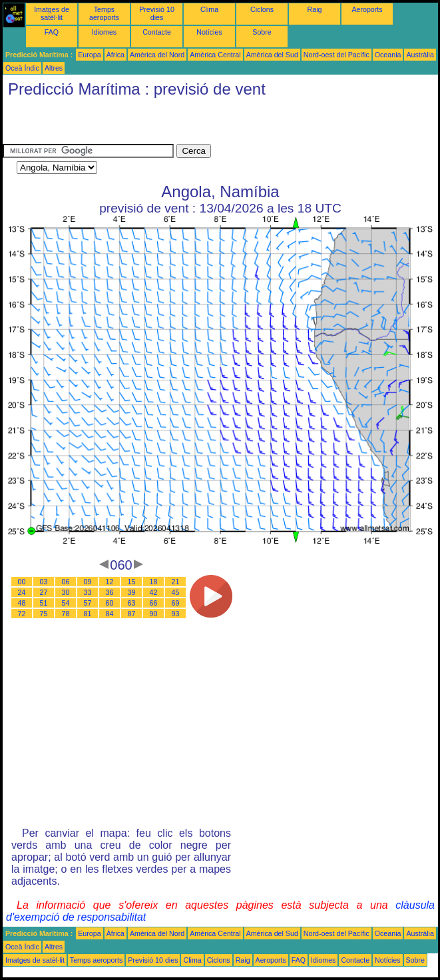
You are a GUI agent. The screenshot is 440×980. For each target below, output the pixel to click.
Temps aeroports (104, 13)
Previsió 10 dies (157, 13)
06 (66, 582)
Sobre (262, 32)
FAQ (52, 32)
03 (44, 582)
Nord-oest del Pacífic (336, 55)
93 (176, 614)
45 (176, 592)
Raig (315, 9)
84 (110, 614)
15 (132, 582)
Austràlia (420, 55)
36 (110, 592)
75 (44, 614)
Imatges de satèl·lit (52, 13)
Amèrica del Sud (272, 55)
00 (22, 582)
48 (22, 603)
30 (66, 592)
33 (88, 592)
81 (88, 614)
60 (110, 603)
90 (154, 614)
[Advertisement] (158, 124)
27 (44, 592)
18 (154, 582)
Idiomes (104, 32)
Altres (54, 68)
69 (176, 603)
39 (132, 592)
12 (110, 582)
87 (132, 614)
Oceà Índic (22, 68)
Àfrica (115, 55)
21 (176, 582)
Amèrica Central (215, 55)
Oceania (388, 55)
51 (44, 603)
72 (22, 614)
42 (154, 592)
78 (66, 614)
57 (88, 603)
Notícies (209, 32)
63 (132, 603)
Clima (209, 9)
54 (66, 603)
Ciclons (262, 9)
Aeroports (367, 9)
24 (22, 592)
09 (88, 582)
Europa (89, 55)
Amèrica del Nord (157, 55)
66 (154, 603)
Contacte (157, 32)
